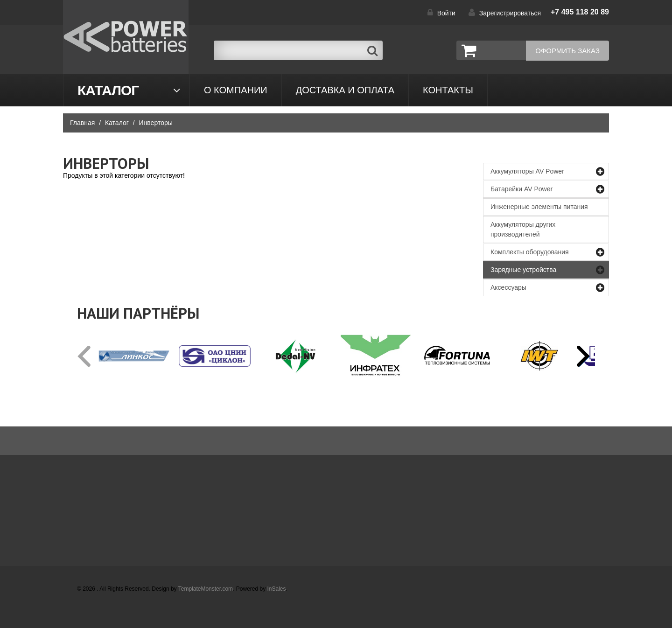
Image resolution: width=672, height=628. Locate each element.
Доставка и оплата (345, 90)
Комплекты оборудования (530, 252)
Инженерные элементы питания (539, 207)
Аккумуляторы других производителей (523, 229)
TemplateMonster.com (206, 589)
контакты (448, 90)
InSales (277, 589)
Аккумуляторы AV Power (527, 171)
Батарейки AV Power (521, 189)
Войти (446, 13)
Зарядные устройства (523, 270)
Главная (82, 123)
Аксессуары (508, 287)
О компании (236, 90)
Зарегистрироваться (510, 13)
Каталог (108, 90)
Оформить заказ (567, 51)
